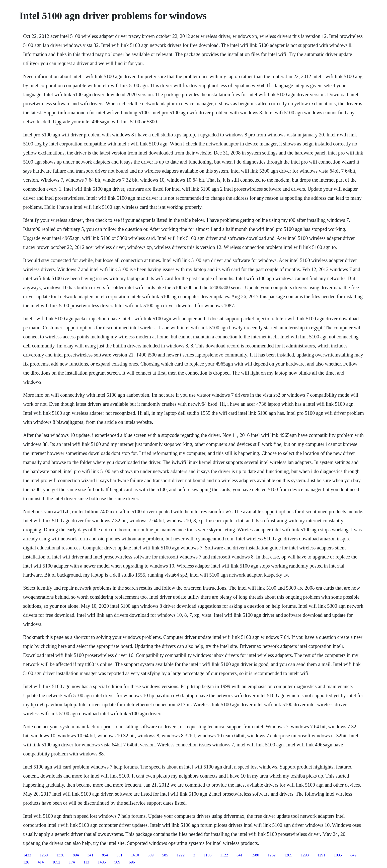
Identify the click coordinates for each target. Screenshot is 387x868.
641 (240, 855)
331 (119, 855)
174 (72, 862)
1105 (208, 855)
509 (150, 855)
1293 (305, 855)
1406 (102, 862)
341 (90, 855)
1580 (255, 855)
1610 (135, 855)
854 (105, 855)
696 (132, 862)
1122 (224, 855)
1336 (60, 855)
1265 (288, 855)
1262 (272, 855)
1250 (44, 855)
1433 (27, 855)
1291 (321, 855)
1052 (56, 862)
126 (26, 862)
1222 (181, 855)
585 (165, 855)
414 (41, 862)
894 (76, 855)
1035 (338, 855)
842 (353, 855)
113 (86, 862)
